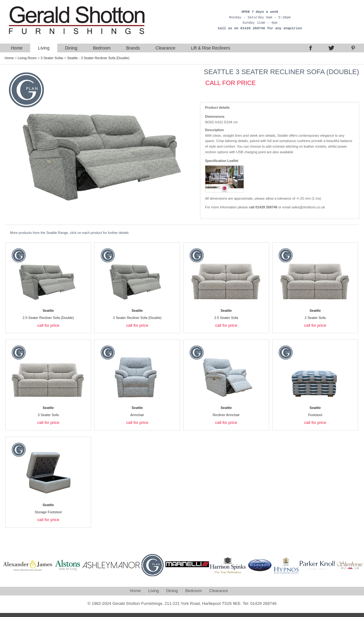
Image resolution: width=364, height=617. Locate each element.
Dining (71, 48)
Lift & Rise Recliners (211, 48)
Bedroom (102, 48)
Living (44, 48)
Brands (133, 48)
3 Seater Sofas (52, 58)
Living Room (27, 58)
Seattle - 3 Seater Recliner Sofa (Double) (98, 58)
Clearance (166, 48)
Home (17, 48)
